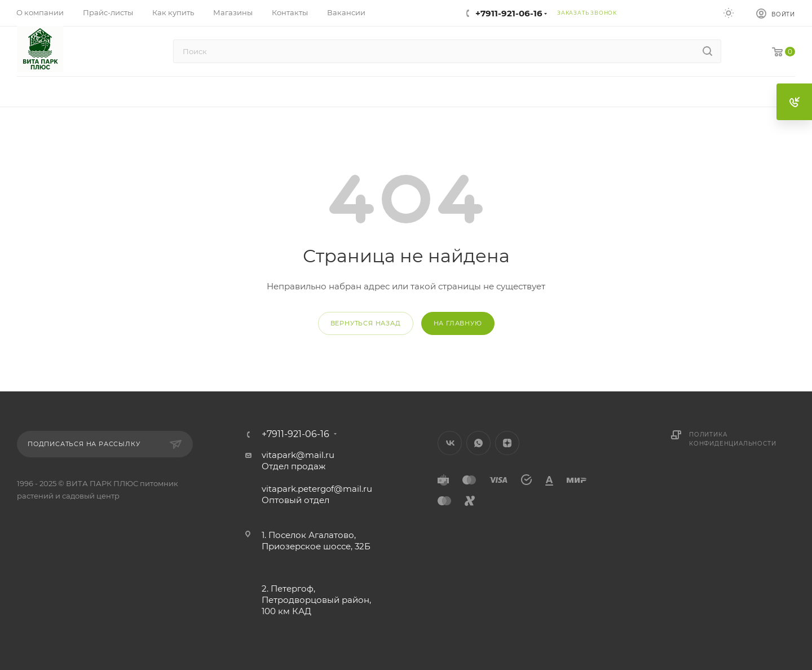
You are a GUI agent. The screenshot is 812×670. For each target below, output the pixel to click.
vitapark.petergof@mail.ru (317, 489)
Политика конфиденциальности (732, 439)
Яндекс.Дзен (507, 443)
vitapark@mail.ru (298, 455)
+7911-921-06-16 (509, 13)
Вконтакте (450, 443)
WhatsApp (478, 443)
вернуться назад (366, 323)
